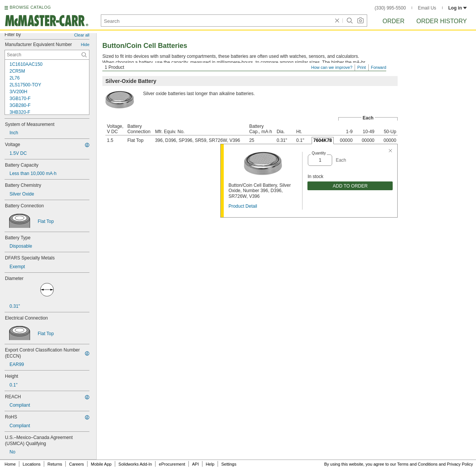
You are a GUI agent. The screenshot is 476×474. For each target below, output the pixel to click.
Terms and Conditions (417, 464)
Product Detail (243, 206)
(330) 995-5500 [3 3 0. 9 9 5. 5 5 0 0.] (390, 8)
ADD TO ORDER (350, 186)
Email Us (427, 8)
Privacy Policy (460, 464)
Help (210, 464)
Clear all (82, 35)
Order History (442, 21)
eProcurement (172, 464)
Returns (55, 464)
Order (393, 21)
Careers (76, 464)
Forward (379, 67)
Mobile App (101, 464)
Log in (458, 8)
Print (362, 67)
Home (10, 464)
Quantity (319, 153)
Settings (229, 464)
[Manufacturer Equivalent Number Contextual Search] (47, 55)
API (196, 464)
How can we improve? (332, 67)
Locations (32, 464)
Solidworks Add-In (135, 464)
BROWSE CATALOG (30, 7)
